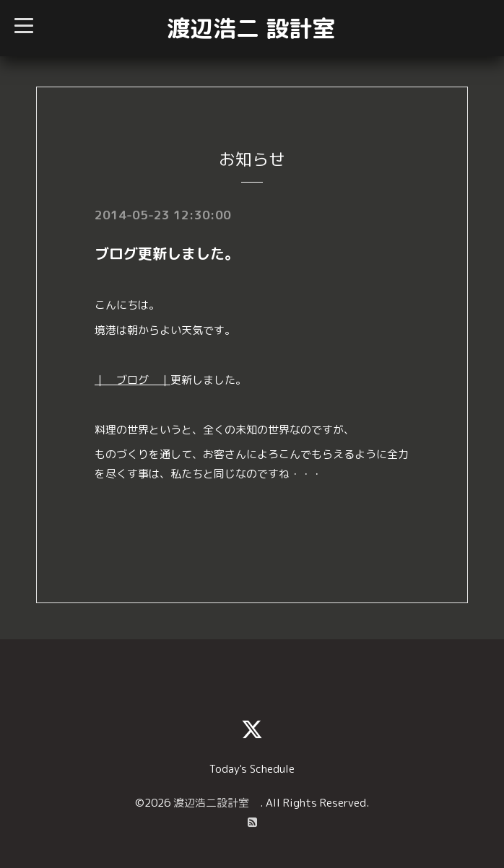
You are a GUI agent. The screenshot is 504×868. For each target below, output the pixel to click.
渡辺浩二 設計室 (251, 28)
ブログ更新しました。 (167, 253)
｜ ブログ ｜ (132, 380)
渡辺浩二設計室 (217, 803)
